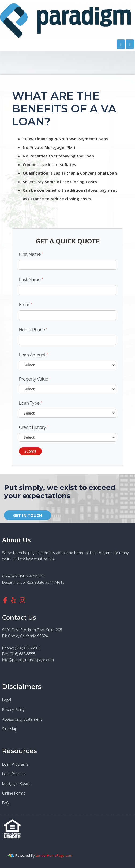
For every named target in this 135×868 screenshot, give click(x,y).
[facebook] (5, 600)
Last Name (31, 279)
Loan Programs (15, 764)
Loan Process (14, 774)
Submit (30, 451)
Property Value (35, 379)
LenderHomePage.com (54, 855)
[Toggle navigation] (130, 44)
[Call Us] (121, 44)
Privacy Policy (13, 710)
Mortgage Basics (16, 784)
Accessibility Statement (22, 719)
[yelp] (13, 600)
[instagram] (22, 600)
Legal (7, 700)
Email (26, 305)
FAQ (6, 803)
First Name (31, 254)
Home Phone (33, 330)
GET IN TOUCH (28, 515)
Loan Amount (34, 355)
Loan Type (31, 403)
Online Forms (14, 793)
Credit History (34, 427)
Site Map (10, 729)
